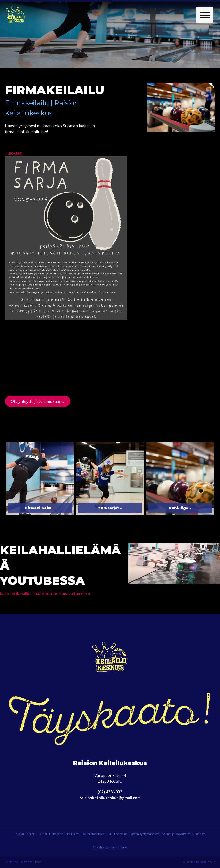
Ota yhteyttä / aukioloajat (110, 847)
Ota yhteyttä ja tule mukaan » (38, 401)
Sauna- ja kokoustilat (176, 834)
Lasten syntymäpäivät (145, 834)
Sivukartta (12, 862)
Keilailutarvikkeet (94, 834)
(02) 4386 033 (110, 792)
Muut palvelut (118, 834)
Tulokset (13, 153)
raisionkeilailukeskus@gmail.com (110, 798)
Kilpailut (45, 834)
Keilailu (32, 834)
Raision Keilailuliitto (66, 834)
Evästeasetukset (30, 862)
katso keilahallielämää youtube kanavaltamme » (45, 594)
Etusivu (19, 834)
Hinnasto (200, 834)
